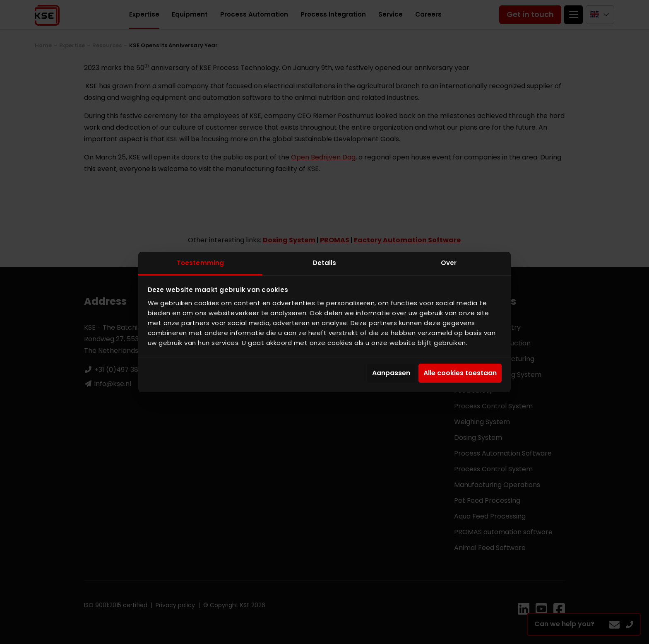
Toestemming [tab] (200, 263)
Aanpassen (391, 373)
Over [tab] (449, 263)
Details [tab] (325, 263)
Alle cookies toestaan (460, 373)
